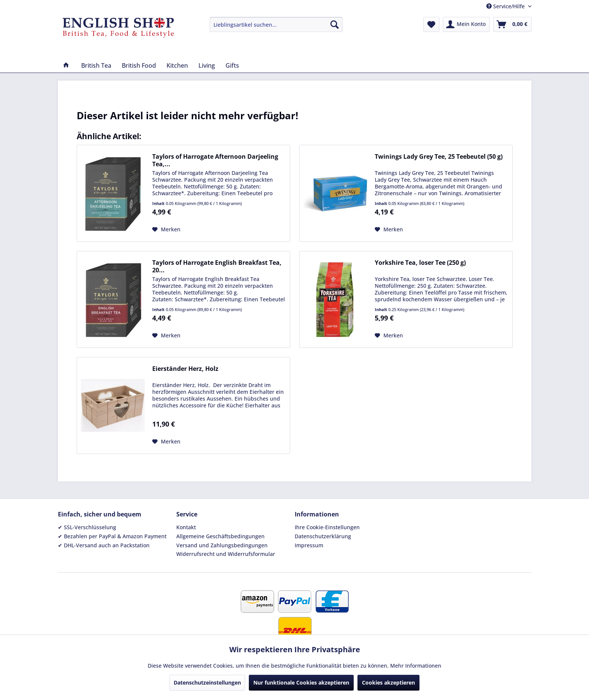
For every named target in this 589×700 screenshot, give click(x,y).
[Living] (207, 65)
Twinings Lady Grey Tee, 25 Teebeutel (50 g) (439, 157)
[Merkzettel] (431, 24)
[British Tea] (96, 65)
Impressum (309, 545)
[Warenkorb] (512, 24)
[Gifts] (232, 65)
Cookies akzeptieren (388, 683)
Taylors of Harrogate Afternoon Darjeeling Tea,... (215, 160)
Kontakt (186, 527)
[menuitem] (276, 24)
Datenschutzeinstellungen (207, 683)
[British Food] (139, 65)
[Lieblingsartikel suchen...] (276, 24)
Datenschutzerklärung (323, 536)
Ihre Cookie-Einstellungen (327, 527)
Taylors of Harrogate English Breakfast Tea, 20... (217, 266)
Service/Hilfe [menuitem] (506, 6)
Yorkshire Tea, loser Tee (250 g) (420, 263)
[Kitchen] (177, 65)
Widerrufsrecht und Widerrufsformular (226, 554)
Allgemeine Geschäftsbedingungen (220, 536)
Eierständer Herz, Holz (185, 369)
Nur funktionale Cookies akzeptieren (301, 683)
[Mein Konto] (466, 24)
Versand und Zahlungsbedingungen (222, 545)
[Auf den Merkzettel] (166, 229)
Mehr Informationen (416, 666)
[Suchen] (335, 24)
